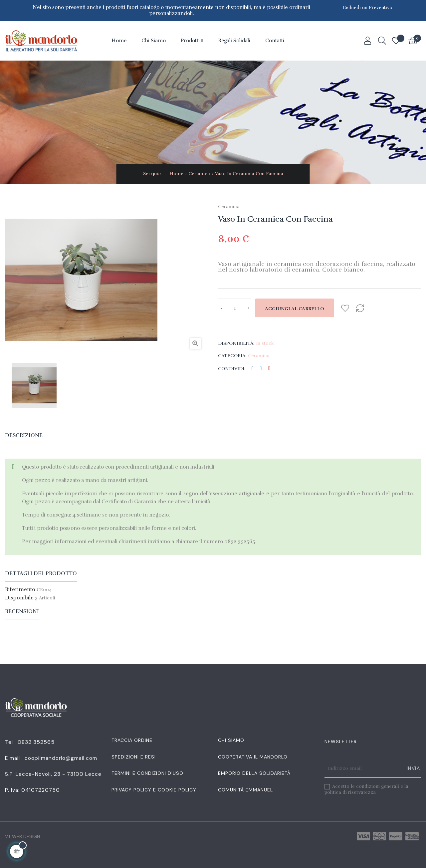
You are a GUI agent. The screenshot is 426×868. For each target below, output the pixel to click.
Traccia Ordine (132, 740)
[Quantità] (235, 308)
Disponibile (19, 598)
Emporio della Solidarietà (254, 773)
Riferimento (20, 590)
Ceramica (229, 207)
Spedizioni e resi (134, 757)
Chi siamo (231, 740)
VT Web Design (22, 836)
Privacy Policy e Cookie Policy (154, 790)
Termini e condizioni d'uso (147, 773)
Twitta (261, 369)
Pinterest (269, 369)
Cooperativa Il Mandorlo (253, 757)
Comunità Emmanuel (245, 790)
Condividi (253, 369)
